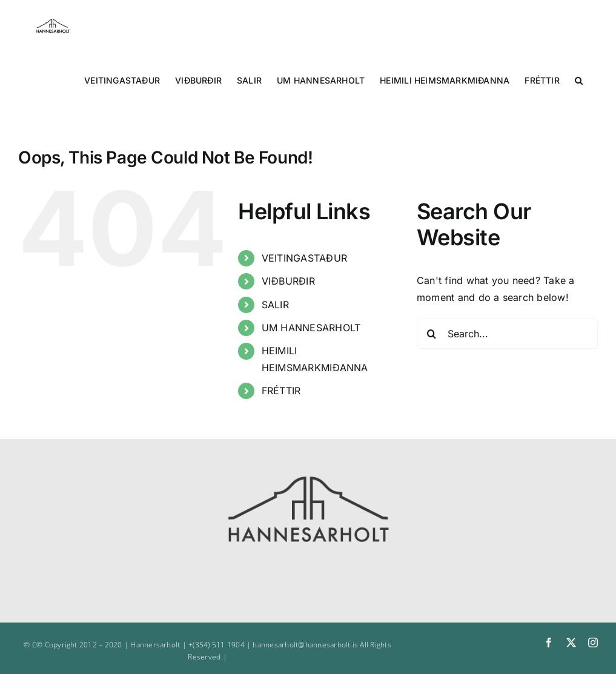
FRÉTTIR (281, 391)
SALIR (275, 305)
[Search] (432, 334)
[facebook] (549, 643)
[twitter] (571, 643)
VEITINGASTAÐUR (304, 258)
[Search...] (507, 334)
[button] (579, 80)
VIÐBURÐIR (288, 281)
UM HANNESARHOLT (311, 328)
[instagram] (593, 643)
